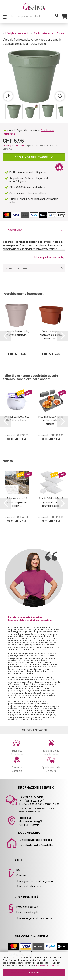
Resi (19, 870)
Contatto (21, 876)
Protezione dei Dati (27, 907)
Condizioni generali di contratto (34, 918)
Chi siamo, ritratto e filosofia (36, 840)
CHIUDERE (34, 973)
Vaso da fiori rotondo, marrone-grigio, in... (17, 333)
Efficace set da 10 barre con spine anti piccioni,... (17, 502)
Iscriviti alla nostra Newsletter (37, 845)
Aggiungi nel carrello (34, 157)
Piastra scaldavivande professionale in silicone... (51, 420)
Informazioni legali (27, 913)
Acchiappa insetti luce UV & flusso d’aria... (17, 418)
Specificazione (16, 268)
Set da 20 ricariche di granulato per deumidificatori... (51, 502)
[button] (5, 336)
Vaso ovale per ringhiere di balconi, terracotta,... (51, 335)
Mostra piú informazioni (49, 257)
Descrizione (14, 230)
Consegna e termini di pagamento (36, 881)
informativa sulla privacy (47, 966)
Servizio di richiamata (29, 887)
